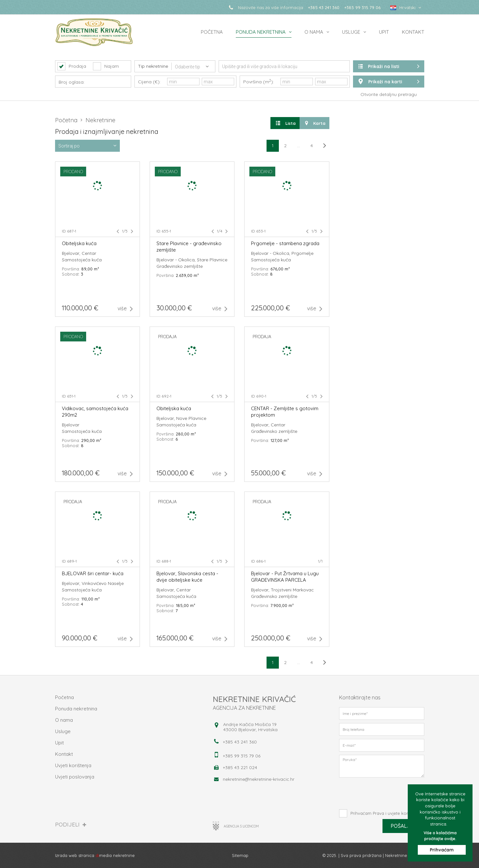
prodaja (167, 337)
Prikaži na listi (389, 66)
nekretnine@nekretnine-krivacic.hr (259, 779)
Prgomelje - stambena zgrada (285, 243)
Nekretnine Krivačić (405, 855)
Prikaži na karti (389, 82)
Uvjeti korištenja (73, 765)
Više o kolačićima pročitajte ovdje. (440, 835)
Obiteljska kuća (79, 243)
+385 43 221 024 (240, 767)
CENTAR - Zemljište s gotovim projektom (285, 412)
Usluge (351, 32)
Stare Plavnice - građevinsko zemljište (189, 247)
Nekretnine (100, 120)
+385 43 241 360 (324, 7)
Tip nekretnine (153, 66)
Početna (212, 32)
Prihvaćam (442, 850)
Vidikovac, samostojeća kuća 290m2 (95, 412)
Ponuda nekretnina (261, 32)
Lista (285, 123)
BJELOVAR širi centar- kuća (93, 573)
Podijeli (71, 824)
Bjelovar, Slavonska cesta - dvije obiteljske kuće (187, 577)
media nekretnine (115, 855)
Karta (314, 123)
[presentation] (382, 793)
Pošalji (403, 826)
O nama (314, 32)
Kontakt (413, 32)
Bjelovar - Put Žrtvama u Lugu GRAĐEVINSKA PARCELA (285, 577)
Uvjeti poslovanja (75, 777)
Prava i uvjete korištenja (397, 813)
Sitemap (240, 855)
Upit (384, 32)
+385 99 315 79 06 (362, 7)
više (125, 309)
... (298, 146)
